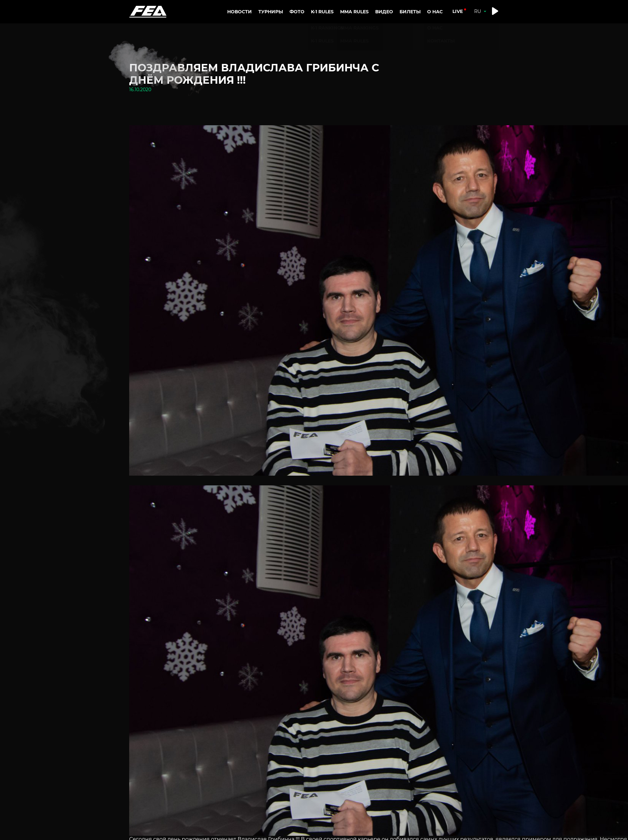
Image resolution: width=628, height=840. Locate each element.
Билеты (410, 12)
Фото (297, 12)
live (458, 11)
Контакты (442, 40)
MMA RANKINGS (361, 28)
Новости (240, 12)
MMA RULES (356, 40)
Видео (384, 12)
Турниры (271, 12)
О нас (436, 28)
